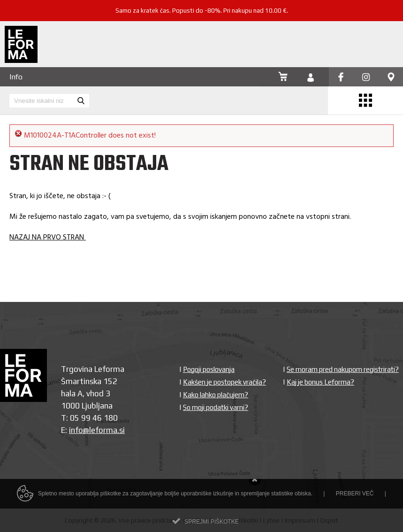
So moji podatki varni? (216, 407)
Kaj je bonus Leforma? (320, 382)
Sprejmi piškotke (211, 526)
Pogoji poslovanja (209, 369)
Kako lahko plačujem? (216, 395)
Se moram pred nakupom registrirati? (343, 369)
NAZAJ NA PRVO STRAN (48, 238)
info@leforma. (94, 430)
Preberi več (355, 498)
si (122, 430)
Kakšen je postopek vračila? (224, 382)
